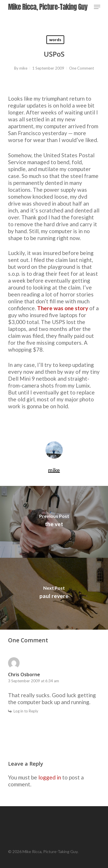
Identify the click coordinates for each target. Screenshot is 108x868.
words (55, 40)
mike (23, 68)
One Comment (82, 68)
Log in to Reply (26, 711)
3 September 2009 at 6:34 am (34, 681)
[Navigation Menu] (97, 7)
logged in (50, 777)
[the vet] (54, 522)
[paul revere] (54, 594)
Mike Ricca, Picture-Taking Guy (48, 7)
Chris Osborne (24, 675)
